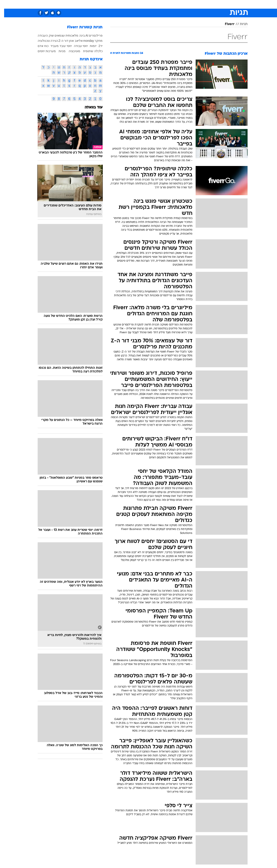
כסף (161, 4)
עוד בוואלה (89, 107)
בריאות (136, 4)
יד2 (96, 46)
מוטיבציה (70, 51)
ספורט (201, 4)
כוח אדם (39, 46)
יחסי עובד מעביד (57, 46)
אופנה (89, 4)
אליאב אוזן (72, 41)
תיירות (121, 4)
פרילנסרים (92, 35)
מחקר (94, 41)
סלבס (173, 4)
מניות (58, 51)
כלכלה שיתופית (89, 51)
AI (83, 35)
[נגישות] (6, 4)
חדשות (215, 4)
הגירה (50, 41)
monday (85, 41)
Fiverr (226, 24)
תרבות (186, 4)
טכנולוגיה (105, 4)
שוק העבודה (42, 35)
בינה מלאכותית (71, 35)
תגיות (240, 24)
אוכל (149, 4)
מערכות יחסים (43, 51)
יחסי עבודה (77, 46)
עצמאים (56, 35)
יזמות (89, 46)
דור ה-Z (59, 41)
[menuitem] (213, 4)
